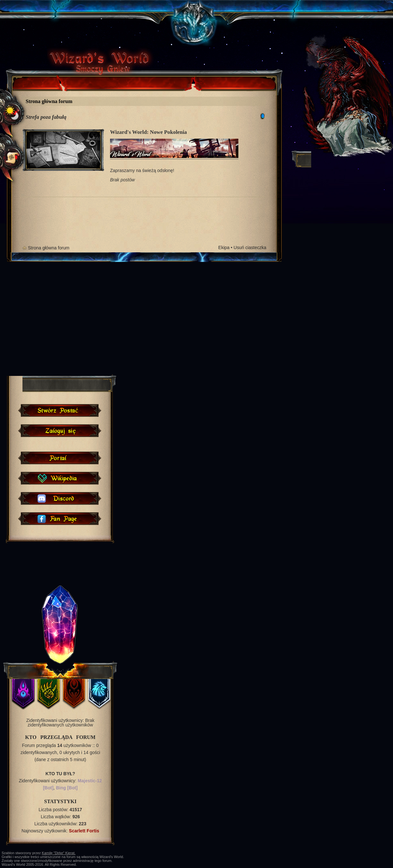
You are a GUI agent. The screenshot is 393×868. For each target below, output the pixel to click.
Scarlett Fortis (84, 831)
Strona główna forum (49, 101)
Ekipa (224, 247)
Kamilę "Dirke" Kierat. (59, 853)
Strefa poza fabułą (46, 117)
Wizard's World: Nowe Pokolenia (148, 132)
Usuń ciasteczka (250, 247)
